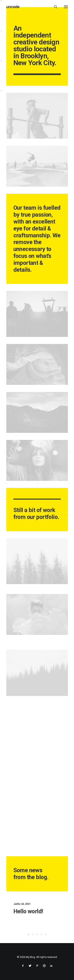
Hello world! (36, 911)
